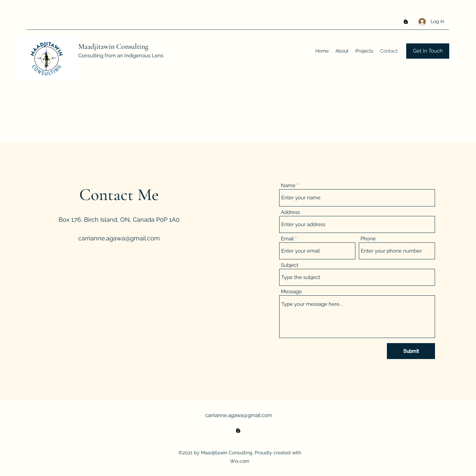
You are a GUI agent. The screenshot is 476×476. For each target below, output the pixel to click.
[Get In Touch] (428, 51)
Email (287, 239)
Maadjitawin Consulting (113, 46)
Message (291, 292)
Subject (290, 265)
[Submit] (411, 351)
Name (288, 186)
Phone (368, 239)
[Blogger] (406, 22)
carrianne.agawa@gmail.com (119, 238)
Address (290, 212)
